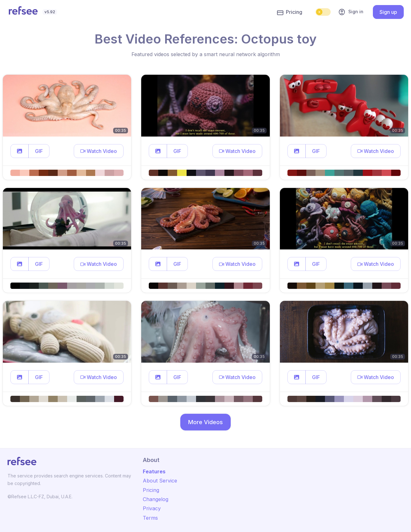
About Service (160, 481)
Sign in (351, 12)
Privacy (152, 508)
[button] (20, 151)
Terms (150, 518)
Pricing (290, 12)
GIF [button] (39, 151)
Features (154, 471)
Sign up (388, 12)
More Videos (205, 422)
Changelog (156, 499)
